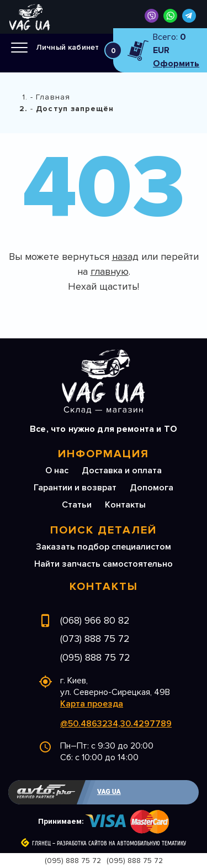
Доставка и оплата (122, 470)
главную (110, 271)
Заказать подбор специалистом (104, 547)
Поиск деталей (104, 530)
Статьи (77, 505)
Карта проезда (92, 704)
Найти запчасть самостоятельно (104, 564)
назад (125, 257)
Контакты (125, 505)
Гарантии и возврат (75, 488)
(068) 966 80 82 (95, 620)
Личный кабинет (68, 47)
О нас (57, 470)
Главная (53, 97)
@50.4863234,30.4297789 (116, 724)
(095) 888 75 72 (95, 657)
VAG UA (109, 792)
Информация (104, 454)
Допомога (152, 488)
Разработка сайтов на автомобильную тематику (121, 844)
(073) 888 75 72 (95, 639)
